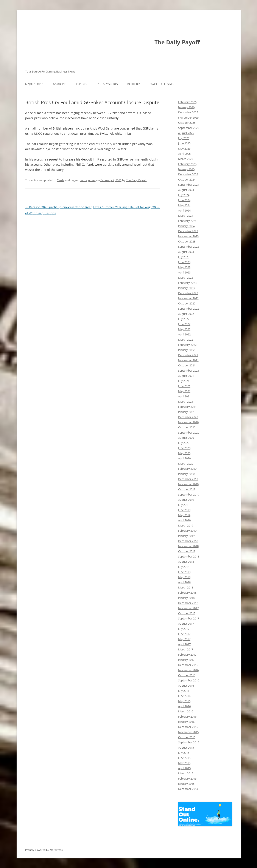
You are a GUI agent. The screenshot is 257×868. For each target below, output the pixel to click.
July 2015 (184, 753)
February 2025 (187, 164)
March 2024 (186, 216)
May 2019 (184, 515)
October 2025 (187, 123)
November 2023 (188, 236)
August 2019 (186, 500)
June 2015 (184, 758)
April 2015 (184, 768)
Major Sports (34, 84)
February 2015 (187, 778)
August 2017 (186, 624)
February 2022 (187, 345)
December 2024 (188, 174)
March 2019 (186, 525)
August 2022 (186, 314)
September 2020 (189, 432)
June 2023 (184, 262)
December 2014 (188, 789)
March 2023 (186, 278)
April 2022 (184, 334)
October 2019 (187, 489)
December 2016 (188, 665)
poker (92, 180)
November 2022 (188, 298)
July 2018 (184, 567)
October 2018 (187, 551)
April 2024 (184, 210)
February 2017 (187, 655)
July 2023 (184, 257)
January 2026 (186, 107)
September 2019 (189, 494)
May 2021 (184, 391)
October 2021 (187, 365)
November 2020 (188, 422)
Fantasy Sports (107, 84)
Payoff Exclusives (162, 84)
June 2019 (184, 510)
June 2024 (184, 200)
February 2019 (187, 531)
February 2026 (187, 102)
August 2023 (186, 252)
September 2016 (189, 680)
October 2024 (187, 179)
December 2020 (188, 417)
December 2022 (188, 293)
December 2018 (188, 541)
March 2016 (186, 711)
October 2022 (187, 303)
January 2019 (186, 536)
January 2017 (186, 660)
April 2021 (184, 396)
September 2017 (189, 618)
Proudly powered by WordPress (44, 850)
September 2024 (189, 185)
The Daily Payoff (177, 42)
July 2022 (184, 319)
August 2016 (186, 686)
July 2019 (184, 505)
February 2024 (187, 221)
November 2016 (188, 670)
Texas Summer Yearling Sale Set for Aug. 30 (126, 207)
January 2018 (186, 598)
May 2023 (184, 267)
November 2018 (188, 546)
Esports (82, 84)
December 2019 (188, 479)
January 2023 (186, 288)
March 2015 (186, 773)
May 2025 (184, 148)
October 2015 (187, 737)
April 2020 (184, 458)
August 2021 (186, 376)
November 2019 (188, 484)
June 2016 (184, 696)
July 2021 (184, 381)
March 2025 (186, 159)
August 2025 (186, 133)
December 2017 (188, 603)
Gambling (60, 84)
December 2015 (188, 727)
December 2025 (188, 112)
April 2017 (184, 644)
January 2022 (186, 350)
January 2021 (186, 412)
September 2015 (189, 742)
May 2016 (184, 701)
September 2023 (189, 247)
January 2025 (186, 169)
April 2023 (184, 272)
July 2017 (184, 629)
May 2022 (184, 329)
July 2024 (184, 195)
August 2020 (186, 438)
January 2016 (186, 722)
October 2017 (187, 613)
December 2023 (188, 231)
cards (83, 180)
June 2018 (184, 572)
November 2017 (188, 608)
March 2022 (186, 340)
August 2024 (186, 190)
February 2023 (187, 283)
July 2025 (184, 138)
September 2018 (189, 556)
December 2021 (188, 355)
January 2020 (186, 474)
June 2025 (184, 143)
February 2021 (187, 407)
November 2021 (188, 360)
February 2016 (187, 717)
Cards (61, 180)
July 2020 (184, 443)
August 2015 (186, 748)
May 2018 (184, 577)
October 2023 (187, 241)
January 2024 (186, 226)
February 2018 (187, 593)
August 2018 (186, 562)
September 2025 (189, 128)
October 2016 (187, 675)
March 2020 (186, 463)
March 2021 (186, 402)
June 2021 (184, 386)
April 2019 (184, 520)
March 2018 (186, 587)
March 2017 (186, 649)
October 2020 (187, 427)
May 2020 (184, 453)
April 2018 (184, 582)
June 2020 (184, 448)
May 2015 (184, 763)
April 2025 (184, 154)
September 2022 (189, 309)
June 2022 (184, 324)
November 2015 (188, 732)
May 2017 (184, 639)
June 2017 (184, 634)
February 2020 (187, 469)
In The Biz (134, 84)
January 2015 (186, 784)
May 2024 (184, 205)
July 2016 (184, 691)
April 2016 (184, 706)
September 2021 (189, 371)
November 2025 (188, 117)
